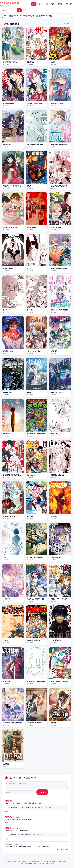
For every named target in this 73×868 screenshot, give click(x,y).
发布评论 (42, 793)
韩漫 (53, 4)
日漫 (40, 4)
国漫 (46, 4)
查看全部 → (68, 23)
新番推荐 (69, 4)
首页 (34, 4)
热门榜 (60, 4)
